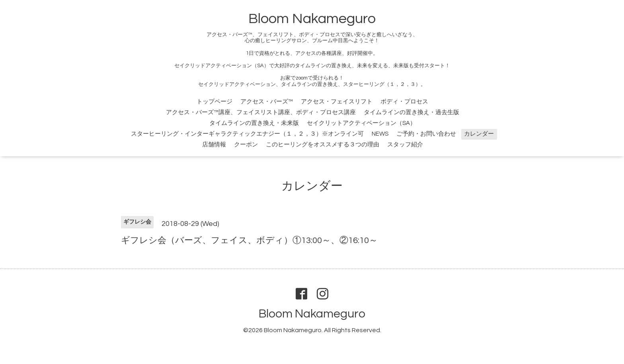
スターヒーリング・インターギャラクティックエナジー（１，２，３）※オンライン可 (247, 134)
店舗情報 (214, 145)
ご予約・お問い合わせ (426, 134)
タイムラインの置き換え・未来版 (254, 123)
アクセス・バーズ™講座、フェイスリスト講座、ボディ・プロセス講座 (261, 112)
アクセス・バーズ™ (267, 102)
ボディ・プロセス (404, 102)
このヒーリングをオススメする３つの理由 (323, 145)
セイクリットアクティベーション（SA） (361, 123)
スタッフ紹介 (405, 145)
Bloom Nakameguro (312, 19)
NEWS (380, 134)
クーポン (246, 145)
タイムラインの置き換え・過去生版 (411, 112)
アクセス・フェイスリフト (337, 102)
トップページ (214, 102)
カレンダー (479, 134)
